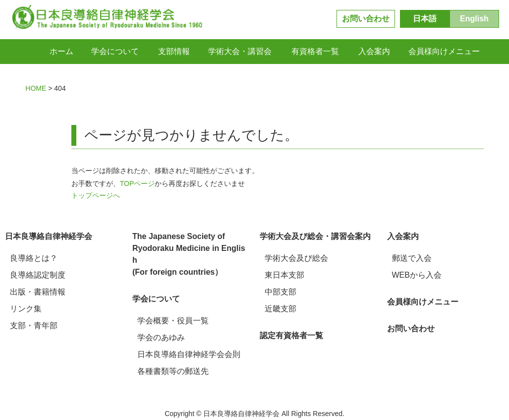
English (474, 19)
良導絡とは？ (34, 258)
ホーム (61, 51)
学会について (156, 299)
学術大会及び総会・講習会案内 (315, 236)
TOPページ (138, 183)
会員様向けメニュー (444, 51)
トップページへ (96, 195)
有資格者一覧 (315, 51)
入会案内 (403, 236)
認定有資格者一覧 (291, 335)
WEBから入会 (417, 275)
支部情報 (174, 51)
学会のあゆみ (161, 337)
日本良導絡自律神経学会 (49, 236)
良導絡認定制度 (38, 275)
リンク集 (26, 309)
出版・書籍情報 (38, 292)
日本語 (425, 19)
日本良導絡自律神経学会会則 (189, 354)
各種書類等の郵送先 (173, 371)
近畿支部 (281, 309)
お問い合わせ (366, 19)
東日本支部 (284, 275)
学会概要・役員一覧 (173, 321)
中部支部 (281, 292)
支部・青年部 (34, 326)
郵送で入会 (412, 258)
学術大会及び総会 (296, 258)
